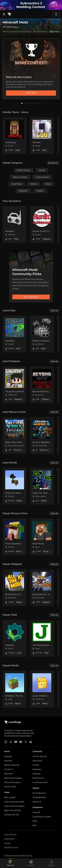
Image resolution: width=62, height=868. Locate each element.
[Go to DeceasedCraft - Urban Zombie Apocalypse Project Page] (42, 588)
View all (54, 311)
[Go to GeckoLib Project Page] (15, 638)
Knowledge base (39, 793)
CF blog (36, 765)
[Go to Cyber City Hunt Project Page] (42, 486)
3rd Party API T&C (12, 815)
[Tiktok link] (11, 742)
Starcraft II (9, 774)
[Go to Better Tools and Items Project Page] (15, 435)
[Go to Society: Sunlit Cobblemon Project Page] (42, 224)
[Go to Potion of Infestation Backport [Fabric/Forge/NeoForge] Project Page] (42, 334)
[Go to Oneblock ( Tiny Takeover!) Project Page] (15, 689)
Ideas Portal (37, 761)
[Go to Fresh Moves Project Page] (42, 537)
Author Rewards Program (14, 806)
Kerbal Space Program (13, 778)
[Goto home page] (9, 14)
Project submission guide (14, 802)
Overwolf (36, 812)
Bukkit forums (38, 778)
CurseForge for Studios (42, 817)
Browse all (53, 163)
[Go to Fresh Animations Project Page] (15, 537)
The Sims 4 (9, 769)
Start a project (10, 797)
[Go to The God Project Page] (42, 136)
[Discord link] (21, 742)
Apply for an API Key (12, 810)
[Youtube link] (16, 742)
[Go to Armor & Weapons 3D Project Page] (42, 435)
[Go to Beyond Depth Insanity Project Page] (42, 385)
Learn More (31, 93)
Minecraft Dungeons (12, 782)
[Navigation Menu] (4, 14)
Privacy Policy (9, 839)
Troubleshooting (39, 797)
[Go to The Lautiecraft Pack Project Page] (15, 385)
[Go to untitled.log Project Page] (15, 136)
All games (8, 756)
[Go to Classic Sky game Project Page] (15, 486)
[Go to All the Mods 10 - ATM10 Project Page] (15, 588)
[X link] (26, 742)
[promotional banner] (31, 5)
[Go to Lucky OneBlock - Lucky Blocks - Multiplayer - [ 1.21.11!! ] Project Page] (42, 689)
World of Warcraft (12, 765)
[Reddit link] (31, 742)
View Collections (31, 297)
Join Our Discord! (40, 756)
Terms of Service (10, 835)
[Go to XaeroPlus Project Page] (15, 334)
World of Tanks (10, 787)
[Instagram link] (6, 742)
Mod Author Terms (11, 848)
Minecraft (8, 761)
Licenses (7, 843)
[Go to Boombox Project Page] (15, 224)
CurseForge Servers (40, 782)
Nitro (35, 825)
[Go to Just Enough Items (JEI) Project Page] (42, 638)
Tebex (35, 821)
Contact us (37, 802)
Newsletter (37, 769)
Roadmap (36, 774)
